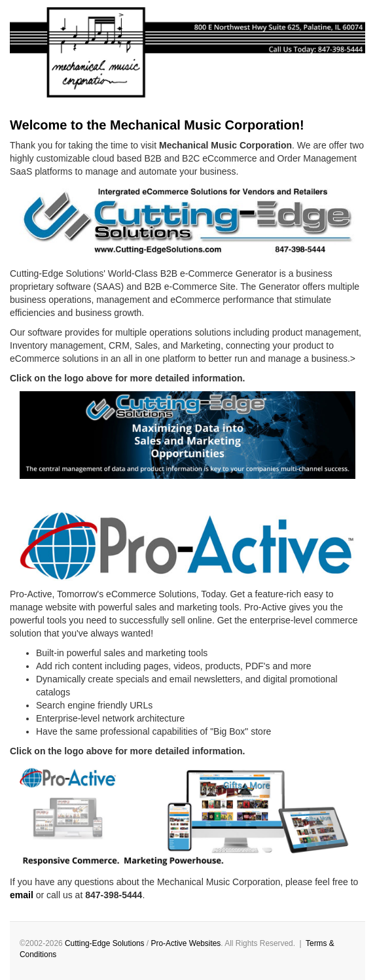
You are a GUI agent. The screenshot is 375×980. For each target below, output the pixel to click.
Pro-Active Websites (186, 943)
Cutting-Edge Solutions (105, 943)
